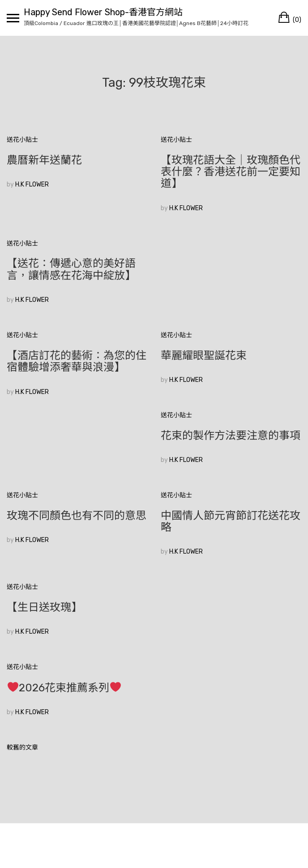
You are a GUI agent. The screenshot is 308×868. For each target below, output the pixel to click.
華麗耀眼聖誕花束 (204, 356)
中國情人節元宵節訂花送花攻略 (231, 521)
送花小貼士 (22, 140)
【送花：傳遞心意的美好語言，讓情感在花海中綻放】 (71, 269)
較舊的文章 (22, 747)
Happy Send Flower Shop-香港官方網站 (103, 12)
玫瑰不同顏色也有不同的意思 (77, 516)
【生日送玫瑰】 (44, 607)
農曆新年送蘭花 (44, 160)
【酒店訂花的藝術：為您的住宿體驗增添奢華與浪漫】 (77, 361)
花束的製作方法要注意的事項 (231, 436)
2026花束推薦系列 (64, 688)
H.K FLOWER (32, 184)
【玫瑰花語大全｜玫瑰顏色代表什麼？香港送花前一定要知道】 (231, 172)
